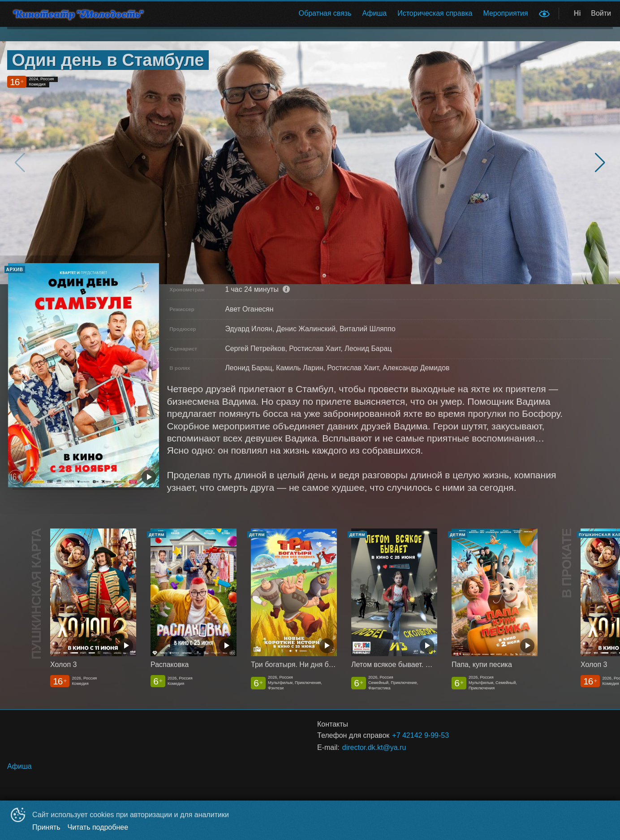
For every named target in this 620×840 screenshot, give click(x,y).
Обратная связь (325, 13)
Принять (46, 827)
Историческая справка (435, 13)
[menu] (345, 13)
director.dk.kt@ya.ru (374, 747)
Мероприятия (505, 13)
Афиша (375, 13)
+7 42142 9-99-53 (420, 735)
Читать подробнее (98, 827)
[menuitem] (325, 13)
